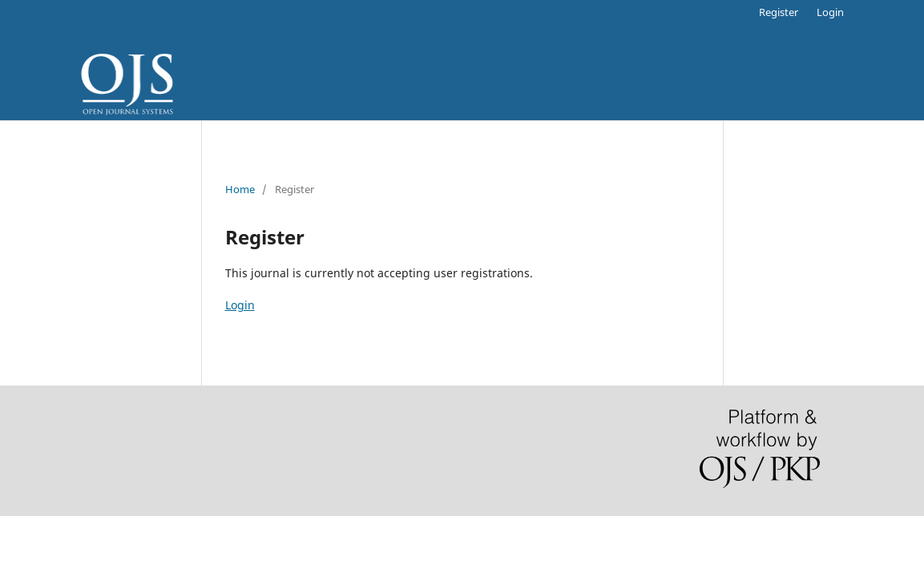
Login (830, 12)
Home (240, 189)
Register (779, 12)
